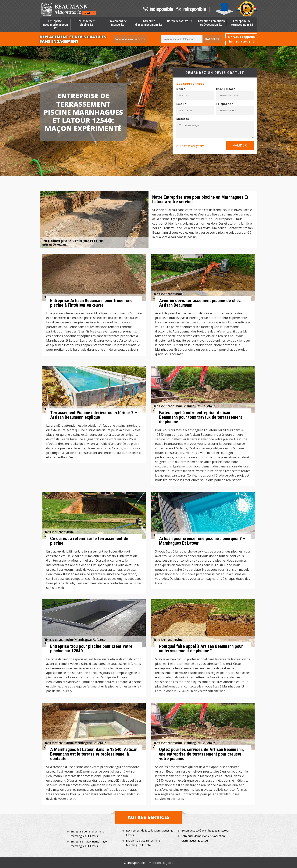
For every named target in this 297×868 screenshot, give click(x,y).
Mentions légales (161, 863)
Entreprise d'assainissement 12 (148, 23)
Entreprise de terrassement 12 (242, 23)
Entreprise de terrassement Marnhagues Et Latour (87, 834)
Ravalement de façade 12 (117, 23)
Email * (181, 104)
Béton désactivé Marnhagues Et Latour (205, 830)
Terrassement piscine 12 (86, 23)
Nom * (181, 89)
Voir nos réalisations (130, 39)
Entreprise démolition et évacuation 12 (211, 23)
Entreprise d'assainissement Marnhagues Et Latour (143, 843)
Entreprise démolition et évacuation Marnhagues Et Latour (203, 838)
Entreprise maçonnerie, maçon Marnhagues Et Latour (89, 844)
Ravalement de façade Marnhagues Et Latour (149, 833)
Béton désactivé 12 (180, 21)
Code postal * (225, 89)
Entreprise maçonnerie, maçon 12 (55, 25)
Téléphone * (225, 104)
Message (183, 119)
